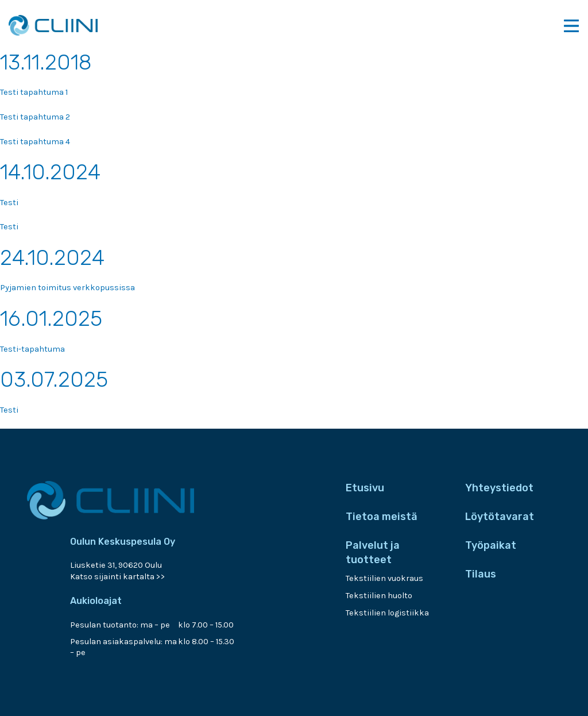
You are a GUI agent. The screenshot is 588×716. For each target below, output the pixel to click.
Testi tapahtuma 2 (35, 117)
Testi (9, 203)
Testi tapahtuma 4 (35, 142)
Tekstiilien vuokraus (384, 578)
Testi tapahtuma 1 (34, 92)
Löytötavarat (500, 517)
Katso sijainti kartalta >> (118, 577)
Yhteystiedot (499, 488)
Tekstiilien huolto (379, 596)
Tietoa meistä (382, 517)
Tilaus (481, 574)
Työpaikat (491, 545)
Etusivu (365, 488)
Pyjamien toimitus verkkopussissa (67, 288)
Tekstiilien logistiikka (387, 613)
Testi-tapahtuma (32, 349)
